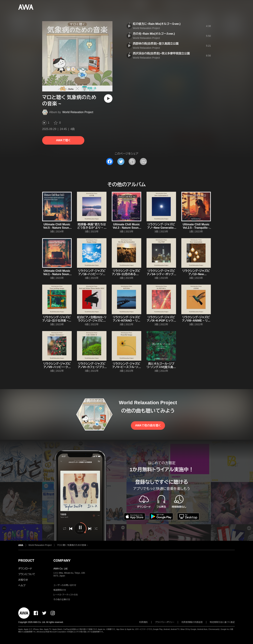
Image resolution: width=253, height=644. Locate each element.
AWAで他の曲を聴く (148, 425)
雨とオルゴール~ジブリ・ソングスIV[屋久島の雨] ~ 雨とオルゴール (161, 367)
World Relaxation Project (78, 112)
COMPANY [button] (62, 560)
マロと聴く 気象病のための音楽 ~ (72, 545)
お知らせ (23, 580)
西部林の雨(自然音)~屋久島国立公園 (156, 44)
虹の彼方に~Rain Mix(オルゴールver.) (157, 24)
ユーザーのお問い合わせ (65, 585)
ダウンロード (25, 569)
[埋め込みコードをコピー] (143, 161)
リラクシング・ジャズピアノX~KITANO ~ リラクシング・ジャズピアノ (126, 321)
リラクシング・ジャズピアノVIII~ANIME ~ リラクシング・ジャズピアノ (196, 321)
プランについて (27, 574)
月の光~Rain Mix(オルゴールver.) (154, 34)
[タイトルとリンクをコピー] (132, 161)
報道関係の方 (60, 590)
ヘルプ (22, 585)
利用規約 (144, 622)
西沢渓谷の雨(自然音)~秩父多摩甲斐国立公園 (161, 53)
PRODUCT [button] (26, 560)
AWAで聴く (63, 140)
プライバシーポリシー (165, 622)
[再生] (108, 99)
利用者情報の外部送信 (192, 622)
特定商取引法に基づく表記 (222, 622)
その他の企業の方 (62, 599)
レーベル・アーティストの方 (66, 595)
